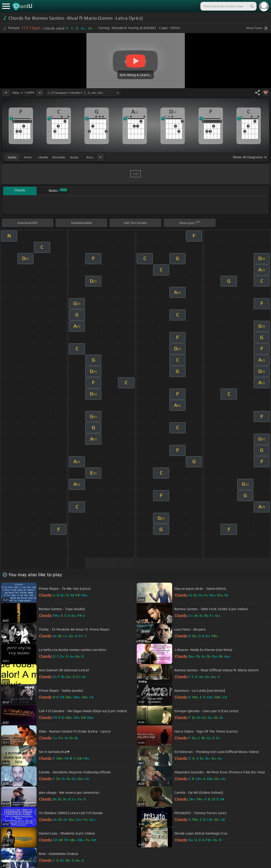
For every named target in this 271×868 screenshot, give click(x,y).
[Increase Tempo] (40, 93)
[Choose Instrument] (100, 157)
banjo (74, 157)
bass (90, 157)
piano (28, 157)
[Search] (252, 6)
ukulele (43, 157)
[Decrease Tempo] (6, 93)
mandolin (59, 157)
